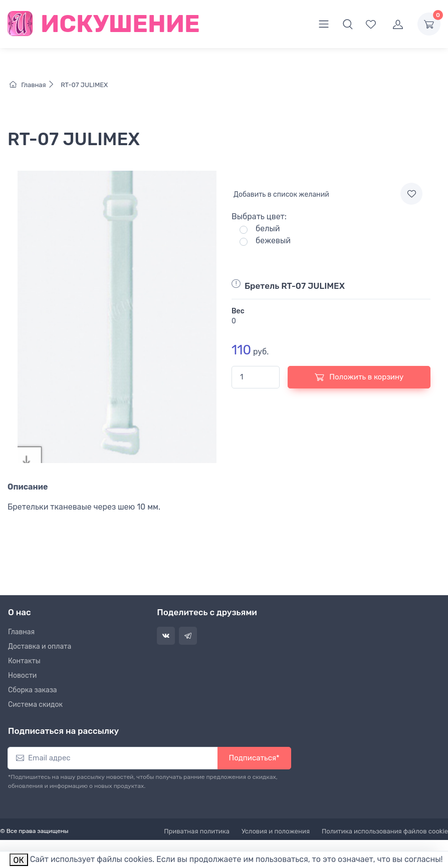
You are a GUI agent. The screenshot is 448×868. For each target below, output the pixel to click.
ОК (19, 860)
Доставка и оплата (40, 646)
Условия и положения (276, 831)
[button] (348, 24)
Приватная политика (197, 831)
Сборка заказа (33, 690)
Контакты (24, 661)
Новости (22, 676)
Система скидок (35, 705)
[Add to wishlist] (411, 194)
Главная (34, 85)
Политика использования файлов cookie (385, 831)
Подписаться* (254, 758)
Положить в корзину (359, 377)
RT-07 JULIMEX (83, 85)
